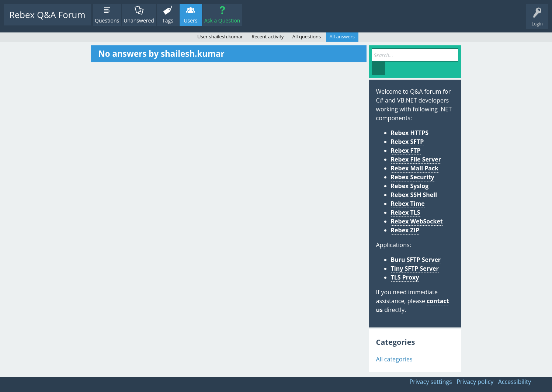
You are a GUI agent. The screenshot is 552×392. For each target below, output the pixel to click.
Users (190, 20)
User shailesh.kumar (220, 37)
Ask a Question (222, 20)
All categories (394, 359)
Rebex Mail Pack (415, 168)
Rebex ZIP (405, 230)
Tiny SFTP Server (415, 268)
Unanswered (139, 20)
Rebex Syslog (410, 186)
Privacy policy (475, 382)
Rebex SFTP (407, 142)
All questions (307, 37)
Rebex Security (413, 177)
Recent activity (268, 37)
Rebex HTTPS (410, 133)
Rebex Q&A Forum (47, 15)
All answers (342, 37)
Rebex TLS (406, 212)
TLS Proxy (405, 277)
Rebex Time (408, 204)
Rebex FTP (406, 150)
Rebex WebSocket (417, 221)
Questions (107, 20)
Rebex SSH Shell (414, 195)
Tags (168, 20)
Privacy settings (431, 382)
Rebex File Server (416, 159)
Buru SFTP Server (416, 260)
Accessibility (515, 382)
